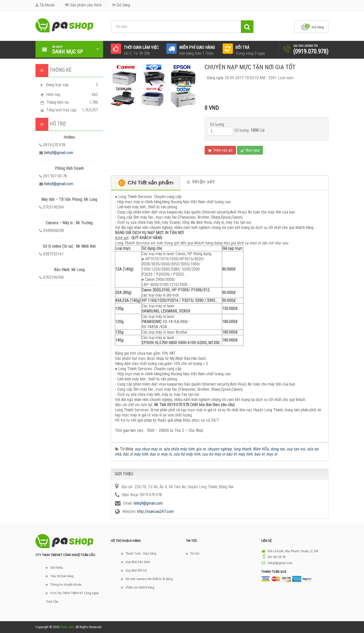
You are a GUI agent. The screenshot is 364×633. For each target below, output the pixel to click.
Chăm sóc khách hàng (140, 587)
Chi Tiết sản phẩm (146, 183)
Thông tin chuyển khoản (66, 585)
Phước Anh (67, 627)
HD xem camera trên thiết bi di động (149, 579)
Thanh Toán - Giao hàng (141, 553)
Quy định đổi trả (136, 570)
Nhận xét (201, 182)
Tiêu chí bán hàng (62, 576)
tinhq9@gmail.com (59, 153)
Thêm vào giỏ (220, 150)
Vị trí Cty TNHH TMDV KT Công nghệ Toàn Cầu (72, 597)
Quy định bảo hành (138, 562)
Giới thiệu (57, 568)
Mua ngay (250, 150)
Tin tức (195, 553)
